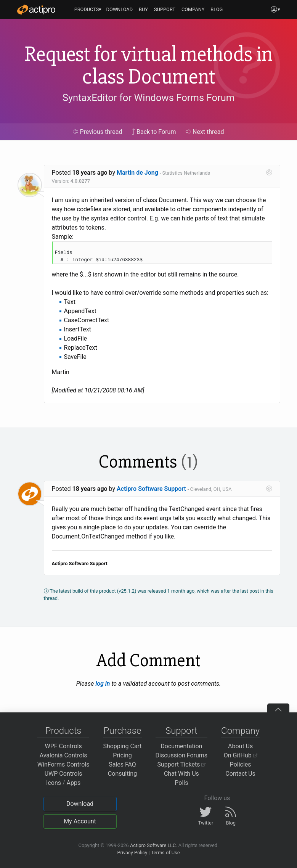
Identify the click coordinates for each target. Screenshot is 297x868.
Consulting (122, 774)
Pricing (122, 755)
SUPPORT (165, 9)
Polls (181, 783)
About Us (240, 746)
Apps (74, 783)
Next (205, 132)
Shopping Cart (122, 746)
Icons (54, 783)
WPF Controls (63, 746)
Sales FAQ (122, 764)
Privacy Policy (132, 853)
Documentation (181, 746)
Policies (241, 764)
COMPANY (193, 9)
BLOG (217, 9)
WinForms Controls (63, 764)
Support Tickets (182, 764)
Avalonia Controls (63, 755)
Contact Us (240, 774)
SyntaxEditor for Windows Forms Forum (148, 98)
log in (103, 684)
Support (181, 731)
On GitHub (241, 755)
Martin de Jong (137, 173)
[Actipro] (36, 10)
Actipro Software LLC (153, 845)
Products (63, 731)
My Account (80, 821)
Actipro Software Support (151, 489)
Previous (97, 132)
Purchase (123, 731)
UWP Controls (63, 774)
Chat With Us (181, 774)
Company (240, 731)
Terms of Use (165, 853)
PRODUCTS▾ (88, 9)
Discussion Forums (182, 755)
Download (80, 804)
